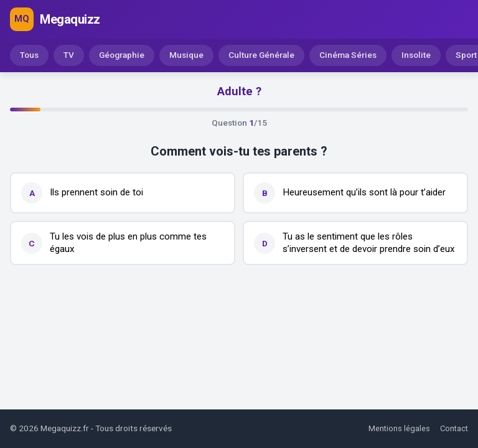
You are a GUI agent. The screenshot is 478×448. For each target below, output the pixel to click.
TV (69, 55)
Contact (454, 428)
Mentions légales (399, 428)
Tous (29, 55)
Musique (186, 55)
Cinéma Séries (348, 55)
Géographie (122, 55)
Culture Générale (261, 55)
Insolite (416, 55)
